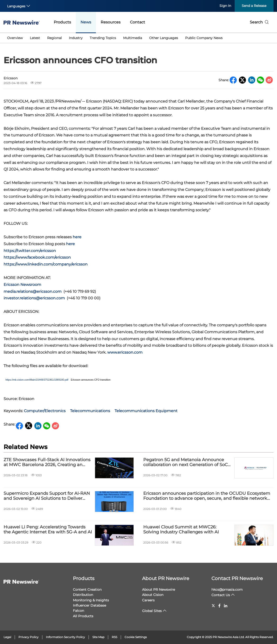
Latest (35, 38)
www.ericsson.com (125, 352)
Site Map (98, 637)
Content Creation (87, 590)
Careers (148, 600)
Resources (111, 22)
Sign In (225, 6)
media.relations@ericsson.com (33, 291)
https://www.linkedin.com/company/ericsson (46, 264)
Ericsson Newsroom (22, 285)
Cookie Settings (136, 637)
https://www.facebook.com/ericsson (37, 257)
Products (62, 22)
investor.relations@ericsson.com (34, 298)
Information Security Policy (65, 637)
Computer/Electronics (45, 411)
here (77, 237)
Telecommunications (90, 411)
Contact (138, 22)
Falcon (78, 611)
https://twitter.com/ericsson (30, 251)
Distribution (83, 595)
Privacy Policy (29, 637)
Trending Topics (103, 38)
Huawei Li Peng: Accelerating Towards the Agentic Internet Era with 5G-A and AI (48, 530)
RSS (114, 637)
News (86, 22)
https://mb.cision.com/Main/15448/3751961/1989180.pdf (37, 380)
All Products (83, 616)
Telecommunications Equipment (146, 411)
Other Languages (164, 38)
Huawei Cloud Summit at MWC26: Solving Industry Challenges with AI (181, 530)
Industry (76, 38)
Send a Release (254, 6)
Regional (54, 38)
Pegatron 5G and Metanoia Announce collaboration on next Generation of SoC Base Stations (185, 462)
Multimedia (133, 38)
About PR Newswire (166, 578)
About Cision (153, 595)
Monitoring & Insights (91, 600)
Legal (7, 637)
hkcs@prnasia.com (227, 590)
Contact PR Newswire (237, 578)
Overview (15, 38)
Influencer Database (89, 605)
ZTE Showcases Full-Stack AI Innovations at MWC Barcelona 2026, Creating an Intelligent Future (47, 462)
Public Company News (204, 38)
